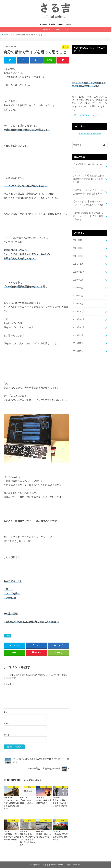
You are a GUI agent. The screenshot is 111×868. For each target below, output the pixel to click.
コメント (9, 684)
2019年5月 (78, 345)
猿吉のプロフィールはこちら (56, 30)
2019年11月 (78, 314)
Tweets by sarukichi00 (90, 133)
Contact (61, 24)
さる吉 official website (54, 865)
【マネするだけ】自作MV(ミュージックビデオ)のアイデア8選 (88, 201)
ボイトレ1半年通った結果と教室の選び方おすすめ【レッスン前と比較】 (88, 178)
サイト (7, 734)
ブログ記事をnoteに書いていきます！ (88, 165)
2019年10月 (78, 322)
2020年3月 (78, 283)
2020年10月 (78, 268)
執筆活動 (52, 24)
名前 (6, 712)
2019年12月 (78, 306)
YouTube (43, 24)
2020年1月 (78, 299)
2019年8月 (78, 329)
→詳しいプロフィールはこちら (87, 115)
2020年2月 (78, 291)
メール (7, 723)
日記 (8, 635)
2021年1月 (78, 260)
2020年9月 (78, 276)
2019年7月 (78, 337)
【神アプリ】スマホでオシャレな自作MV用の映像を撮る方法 (88, 190)
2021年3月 (78, 253)
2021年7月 (78, 245)
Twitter (69, 24)
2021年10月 (78, 237)
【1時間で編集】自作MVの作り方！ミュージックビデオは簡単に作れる (88, 214)
